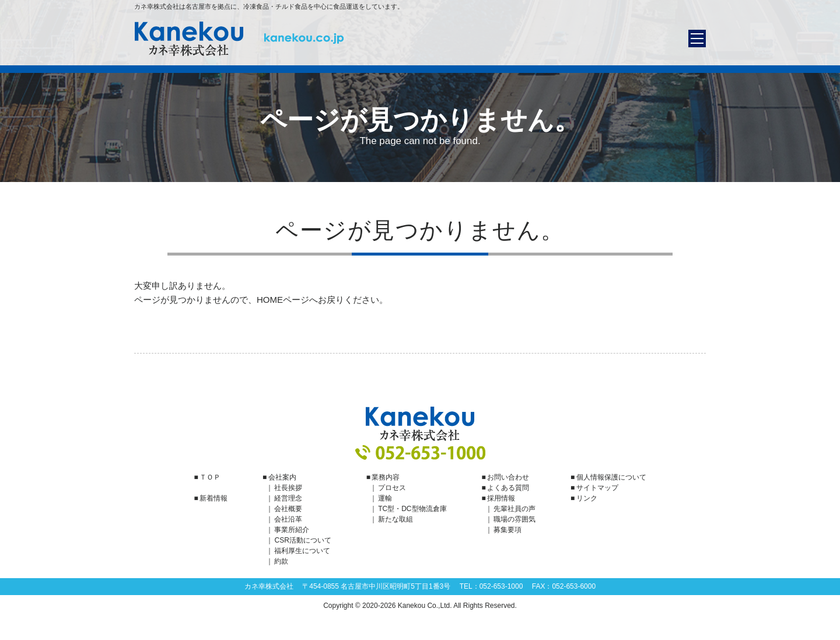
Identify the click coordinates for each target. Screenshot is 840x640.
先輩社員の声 (514, 509)
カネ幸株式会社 (239, 39)
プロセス (392, 488)
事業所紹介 (292, 530)
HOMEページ (283, 300)
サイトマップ (597, 488)
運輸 (385, 498)
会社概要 (288, 509)
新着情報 (213, 498)
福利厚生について (302, 551)
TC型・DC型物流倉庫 (412, 509)
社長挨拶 (288, 488)
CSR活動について (302, 540)
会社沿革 (288, 519)
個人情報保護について (611, 477)
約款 (281, 561)
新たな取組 (395, 519)
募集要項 (508, 530)
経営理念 (288, 498)
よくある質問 (508, 488)
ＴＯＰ (210, 477)
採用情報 (501, 498)
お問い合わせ (508, 477)
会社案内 (282, 477)
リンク (587, 498)
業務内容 (386, 477)
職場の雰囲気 (514, 519)
